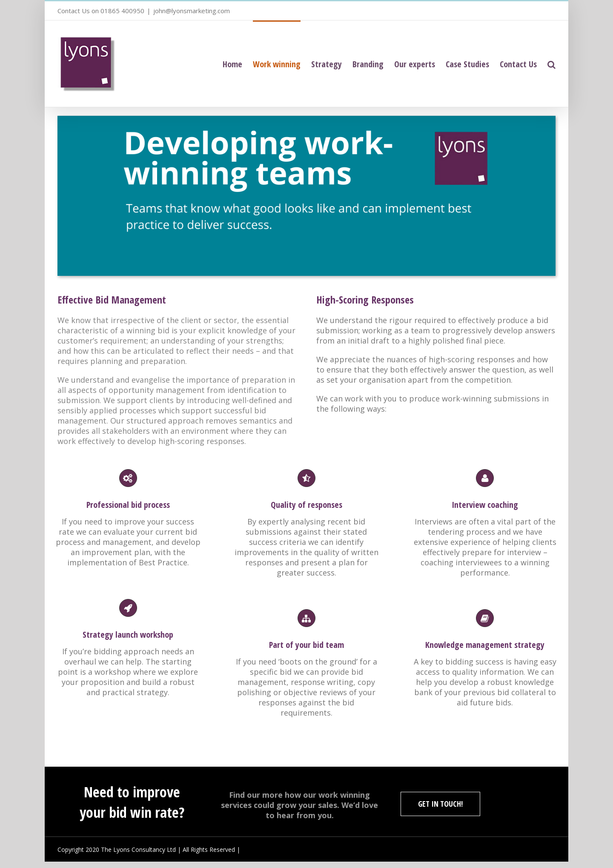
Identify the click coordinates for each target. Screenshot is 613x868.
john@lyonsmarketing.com (192, 11)
